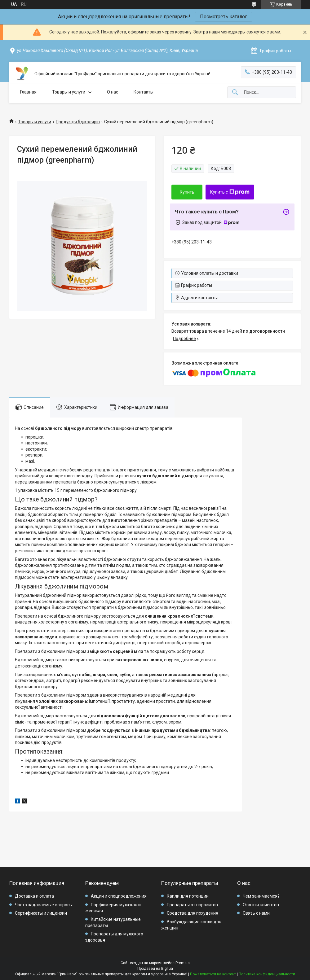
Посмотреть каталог (224, 17)
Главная (28, 92)
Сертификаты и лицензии (41, 913)
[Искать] (235, 92)
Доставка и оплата (34, 896)
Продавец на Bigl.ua (155, 969)
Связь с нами (256, 913)
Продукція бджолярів (78, 122)
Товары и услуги (69, 92)
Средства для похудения (193, 913)
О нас (113, 92)
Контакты (144, 92)
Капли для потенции (188, 896)
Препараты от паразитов (192, 905)
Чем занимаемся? (261, 896)
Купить (187, 192)
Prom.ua (183, 963)
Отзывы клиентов (261, 905)
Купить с (230, 192)
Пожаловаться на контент (213, 974)
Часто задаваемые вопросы (44, 905)
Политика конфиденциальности (267, 974)
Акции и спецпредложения (119, 896)
